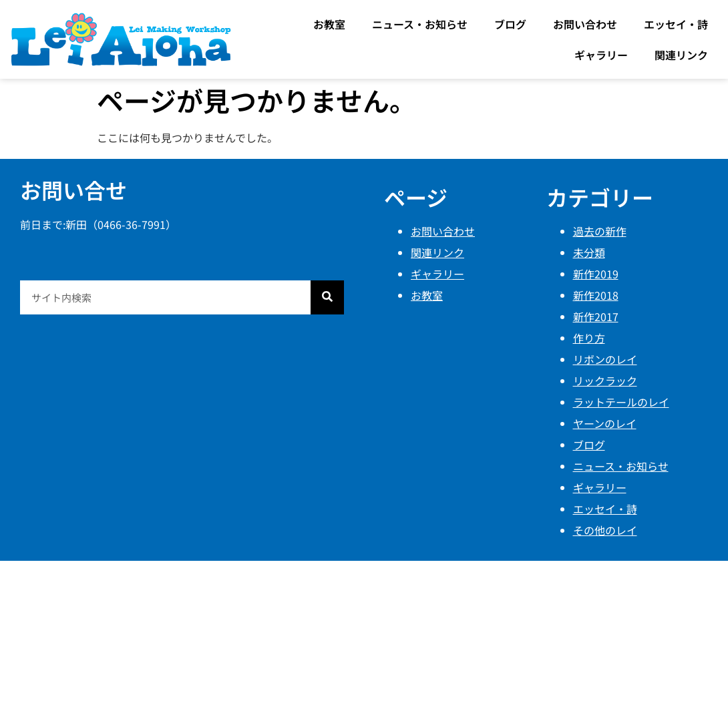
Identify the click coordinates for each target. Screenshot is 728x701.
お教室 (329, 24)
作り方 (589, 338)
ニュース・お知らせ (420, 24)
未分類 (589, 252)
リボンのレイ (605, 359)
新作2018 (596, 295)
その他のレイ (605, 530)
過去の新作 (600, 231)
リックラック (605, 381)
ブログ (510, 24)
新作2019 (596, 274)
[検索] (327, 297)
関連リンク (681, 55)
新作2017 (596, 316)
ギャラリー (601, 55)
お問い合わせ (585, 24)
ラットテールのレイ (621, 402)
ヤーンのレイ (605, 423)
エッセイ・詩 (676, 24)
